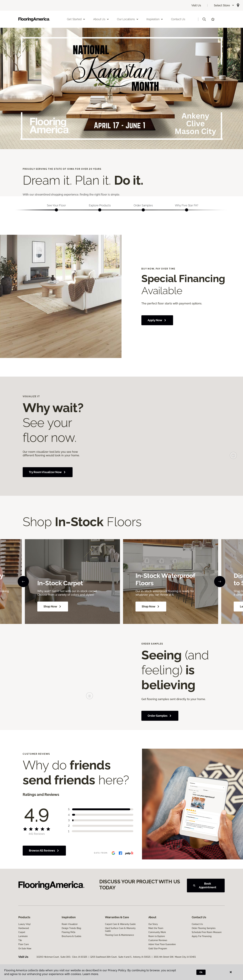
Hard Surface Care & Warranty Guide (120, 930)
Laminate (23, 936)
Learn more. (91, 974)
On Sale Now (25, 949)
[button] (224, 5)
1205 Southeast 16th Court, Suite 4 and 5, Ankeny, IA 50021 (120, 957)
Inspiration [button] (155, 19)
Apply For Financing (202, 936)
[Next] (220, 582)
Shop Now (53, 607)
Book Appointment (205, 885)
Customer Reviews (158, 940)
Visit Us (196, 5)
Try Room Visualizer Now (48, 472)
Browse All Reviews (44, 851)
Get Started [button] (76, 19)
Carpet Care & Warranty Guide (120, 924)
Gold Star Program (158, 949)
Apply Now (157, 320)
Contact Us (178, 19)
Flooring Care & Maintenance (119, 935)
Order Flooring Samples (204, 928)
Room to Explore (157, 936)
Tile (20, 940)
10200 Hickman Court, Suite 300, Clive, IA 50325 (62, 957)
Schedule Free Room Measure (207, 932)
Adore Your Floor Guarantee (162, 944)
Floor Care (24, 944)
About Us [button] (101, 19)
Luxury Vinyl (24, 924)
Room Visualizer (70, 924)
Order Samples (160, 716)
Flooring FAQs (69, 932)
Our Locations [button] (128, 19)
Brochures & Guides (71, 936)
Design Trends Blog (71, 928)
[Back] (23, 582)
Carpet (22, 932)
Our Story (153, 924)
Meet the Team (156, 928)
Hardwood (24, 928)
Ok (201, 972)
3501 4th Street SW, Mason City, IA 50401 (175, 957)
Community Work (157, 932)
